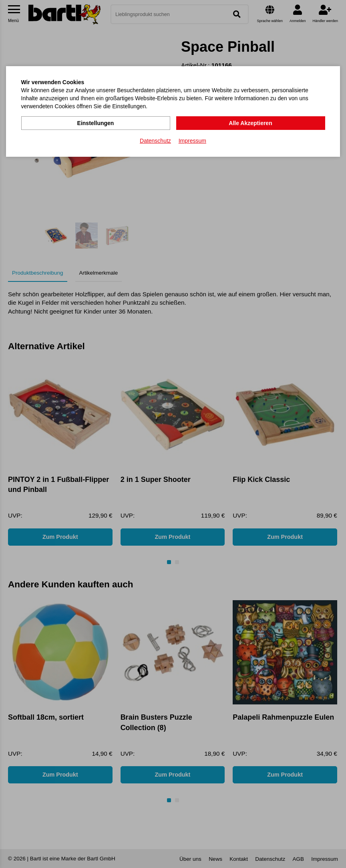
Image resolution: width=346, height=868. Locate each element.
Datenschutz (155, 141)
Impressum (192, 141)
